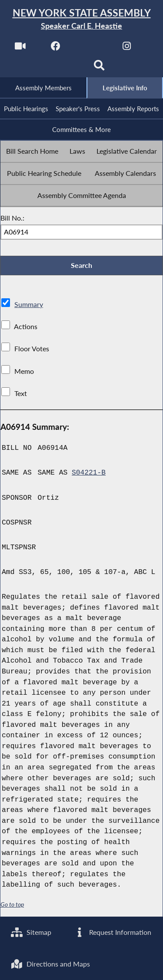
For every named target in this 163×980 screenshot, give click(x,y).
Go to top (12, 906)
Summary (29, 305)
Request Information (112, 932)
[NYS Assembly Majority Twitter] (91, 48)
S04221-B (89, 474)
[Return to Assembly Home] (81, 19)
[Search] (99, 68)
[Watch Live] (20, 48)
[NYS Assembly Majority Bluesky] (64, 68)
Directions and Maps (50, 964)
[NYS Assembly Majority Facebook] (56, 48)
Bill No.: (12, 218)
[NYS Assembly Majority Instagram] (127, 48)
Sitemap (31, 932)
